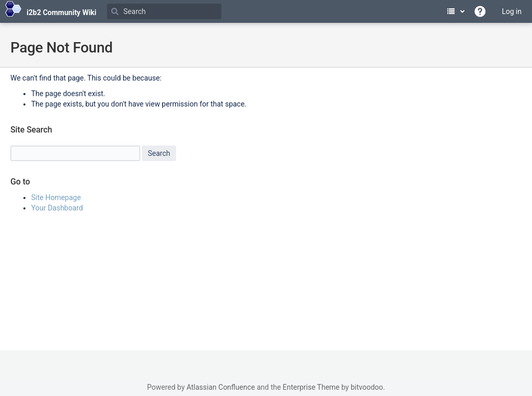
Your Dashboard (57, 208)
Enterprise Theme (311, 387)
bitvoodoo (367, 387)
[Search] (164, 11)
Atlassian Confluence (221, 387)
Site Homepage (56, 197)
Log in (512, 11)
